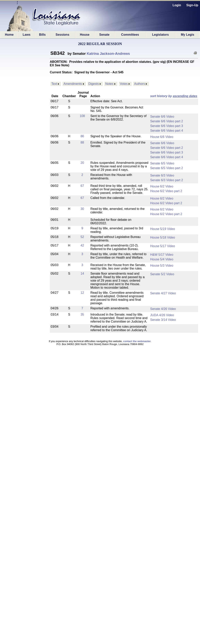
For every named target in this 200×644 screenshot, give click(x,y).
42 (82, 245)
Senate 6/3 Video (162, 175)
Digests (94, 84)
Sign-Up (192, 5)
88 (82, 142)
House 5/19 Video (163, 229)
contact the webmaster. (137, 341)
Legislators (160, 35)
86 (82, 136)
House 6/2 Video (162, 186)
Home (9, 35)
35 (82, 314)
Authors (140, 84)
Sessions (62, 35)
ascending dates (185, 96)
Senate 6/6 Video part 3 (167, 126)
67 (82, 186)
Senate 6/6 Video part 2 (167, 121)
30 (82, 209)
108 (82, 116)
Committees (130, 35)
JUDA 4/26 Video (162, 315)
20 (82, 163)
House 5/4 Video (162, 259)
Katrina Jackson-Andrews (108, 54)
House (85, 35)
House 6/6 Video (162, 137)
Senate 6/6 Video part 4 (167, 131)
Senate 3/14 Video (163, 320)
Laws (27, 35)
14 (82, 274)
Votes (124, 84)
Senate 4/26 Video (163, 309)
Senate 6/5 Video (162, 163)
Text (54, 84)
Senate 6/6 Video (162, 117)
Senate (104, 35)
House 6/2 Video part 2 (166, 191)
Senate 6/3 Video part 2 (167, 180)
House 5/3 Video (162, 266)
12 (82, 293)
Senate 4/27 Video (163, 293)
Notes (109, 84)
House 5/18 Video (163, 237)
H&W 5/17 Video (162, 255)
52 (82, 237)
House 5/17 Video (163, 246)
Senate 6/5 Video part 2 (167, 168)
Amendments (73, 84)
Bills (42, 35)
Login (177, 5)
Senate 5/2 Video (162, 274)
